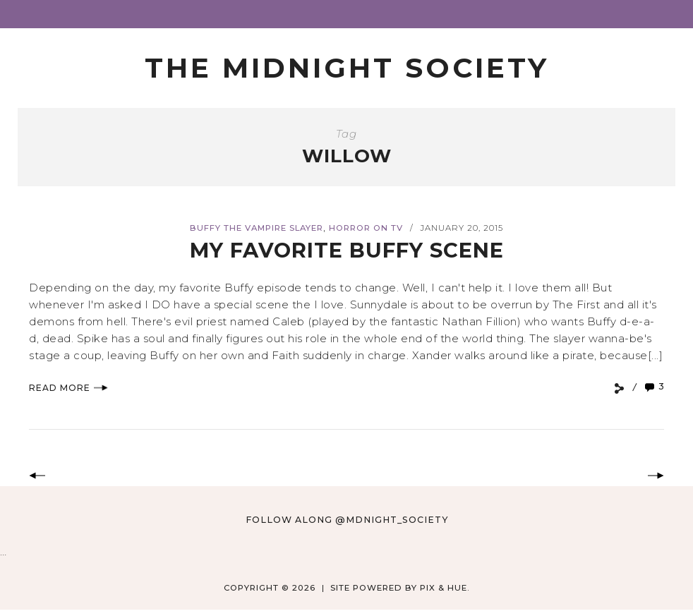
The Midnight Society (347, 68)
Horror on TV (366, 228)
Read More (68, 388)
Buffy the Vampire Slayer (257, 228)
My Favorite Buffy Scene (347, 250)
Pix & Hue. (445, 588)
